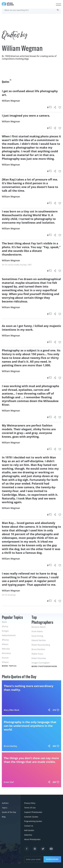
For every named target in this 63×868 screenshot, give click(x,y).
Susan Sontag (37, 636)
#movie (5, 658)
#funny (5, 626)
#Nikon (5, 644)
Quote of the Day (9, 812)
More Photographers (44, 666)
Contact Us (29, 825)
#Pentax (5, 640)
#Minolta (6, 649)
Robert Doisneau (39, 658)
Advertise (28, 834)
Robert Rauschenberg (41, 645)
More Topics (9, 666)
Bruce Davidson (38, 649)
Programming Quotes (33, 821)
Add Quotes (29, 830)
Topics (5, 808)
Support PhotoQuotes (33, 812)
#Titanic (5, 662)
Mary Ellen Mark (12, 710)
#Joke (4, 622)
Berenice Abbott (39, 627)
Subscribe (52, 859)
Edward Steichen (39, 640)
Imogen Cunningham (41, 663)
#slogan (5, 631)
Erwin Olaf (9, 782)
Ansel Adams (37, 631)
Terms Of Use (30, 808)
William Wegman (11, 101)
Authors (5, 803)
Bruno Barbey (10, 746)
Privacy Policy (30, 803)
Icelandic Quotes (31, 816)
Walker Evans (37, 654)
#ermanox (6, 653)
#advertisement (9, 635)
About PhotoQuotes (32, 839)
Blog (4, 816)
